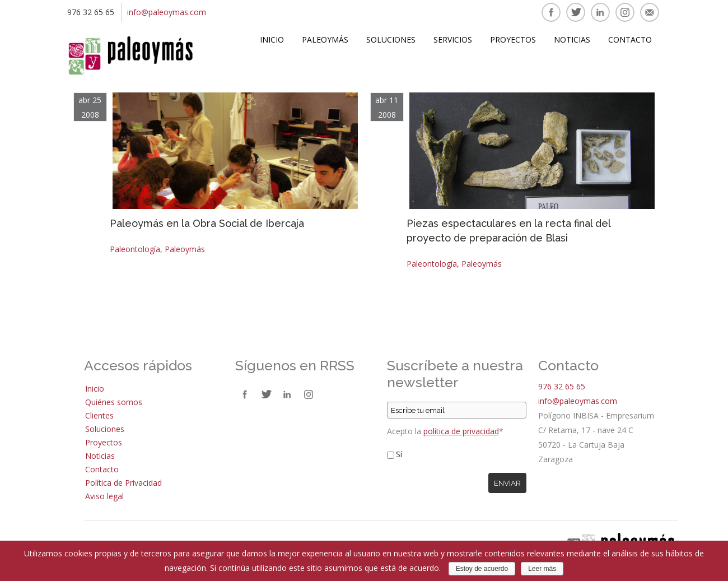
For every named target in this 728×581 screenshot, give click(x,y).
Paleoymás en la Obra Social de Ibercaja (207, 223)
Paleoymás (325, 39)
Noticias (572, 39)
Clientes (99, 415)
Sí (399, 454)
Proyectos (513, 39)
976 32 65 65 (562, 386)
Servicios (453, 39)
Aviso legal (104, 496)
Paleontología (135, 249)
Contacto (630, 39)
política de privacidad (461, 431)
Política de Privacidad (123, 483)
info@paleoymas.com (167, 12)
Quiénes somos (114, 402)
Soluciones (391, 39)
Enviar (507, 483)
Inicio (272, 39)
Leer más (542, 569)
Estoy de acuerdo (482, 569)
